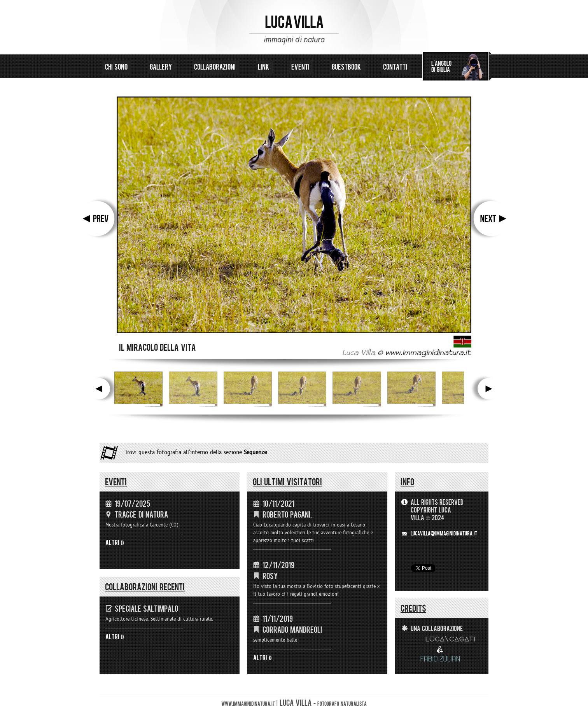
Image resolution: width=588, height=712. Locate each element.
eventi (301, 67)
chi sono (117, 67)
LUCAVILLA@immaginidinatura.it (444, 534)
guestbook (347, 67)
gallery (162, 67)
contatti (395, 67)
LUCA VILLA (294, 23)
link (264, 67)
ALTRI (112, 543)
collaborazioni (216, 67)
